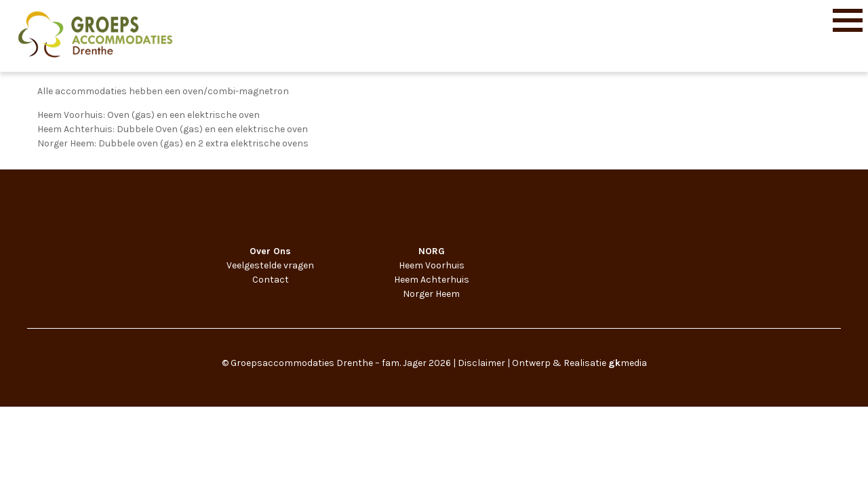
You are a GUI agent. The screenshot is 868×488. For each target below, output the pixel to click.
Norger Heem (431, 294)
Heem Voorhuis (432, 265)
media (628, 363)
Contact (271, 280)
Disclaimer (481, 363)
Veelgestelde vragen (270, 265)
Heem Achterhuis (432, 280)
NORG (432, 251)
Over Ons (270, 251)
